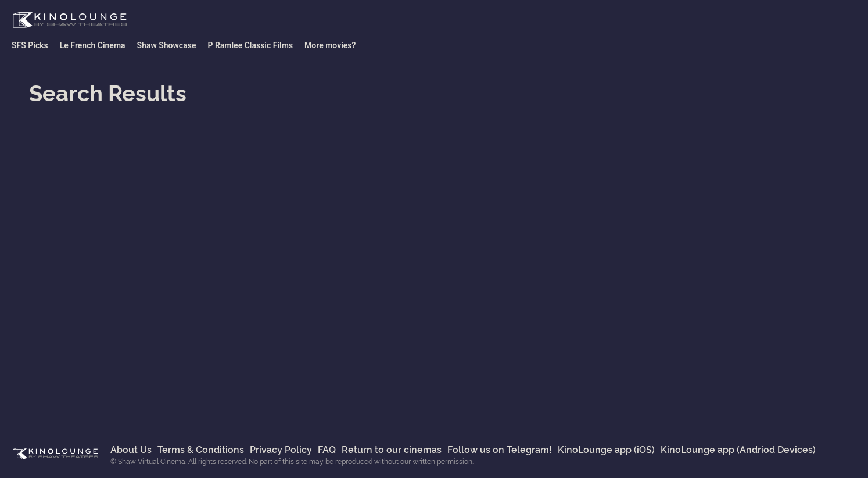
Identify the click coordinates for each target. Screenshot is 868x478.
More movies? (330, 45)
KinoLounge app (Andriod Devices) (738, 449)
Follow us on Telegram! (500, 449)
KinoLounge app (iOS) (606, 449)
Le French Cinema (93, 45)
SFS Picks (30, 45)
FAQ (327, 449)
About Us (131, 449)
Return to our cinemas (392, 449)
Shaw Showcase (167, 45)
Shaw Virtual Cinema (70, 20)
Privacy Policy (281, 449)
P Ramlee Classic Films (250, 45)
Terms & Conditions (201, 449)
